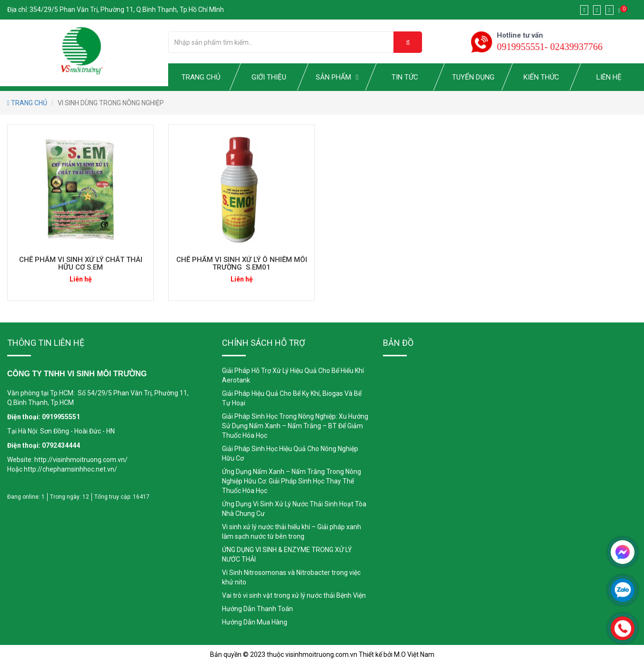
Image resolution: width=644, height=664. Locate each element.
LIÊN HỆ (609, 77)
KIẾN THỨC (541, 77)
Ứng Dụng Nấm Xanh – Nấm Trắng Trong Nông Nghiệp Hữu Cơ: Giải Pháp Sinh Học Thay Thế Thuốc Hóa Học (292, 481)
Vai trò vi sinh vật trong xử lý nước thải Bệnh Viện (294, 595)
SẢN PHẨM (333, 77)
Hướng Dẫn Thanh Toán (257, 609)
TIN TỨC (405, 77)
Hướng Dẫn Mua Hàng (255, 622)
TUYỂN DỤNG (473, 77)
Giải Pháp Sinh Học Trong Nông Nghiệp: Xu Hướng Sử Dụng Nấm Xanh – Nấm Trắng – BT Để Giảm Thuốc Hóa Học (295, 426)
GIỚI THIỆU (269, 77)
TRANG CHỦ (201, 77)
